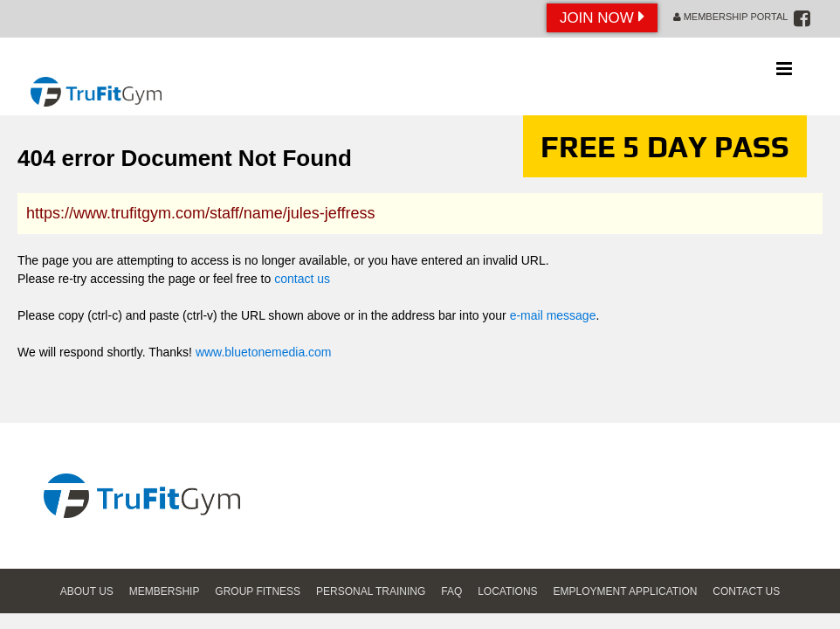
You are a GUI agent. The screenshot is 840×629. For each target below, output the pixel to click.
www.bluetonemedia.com (264, 352)
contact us (302, 279)
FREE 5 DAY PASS (665, 146)
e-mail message (553, 315)
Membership (165, 591)
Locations (507, 591)
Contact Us (746, 591)
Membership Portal (731, 17)
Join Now (602, 17)
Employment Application (626, 591)
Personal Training (371, 591)
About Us (87, 591)
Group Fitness (258, 591)
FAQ (451, 591)
